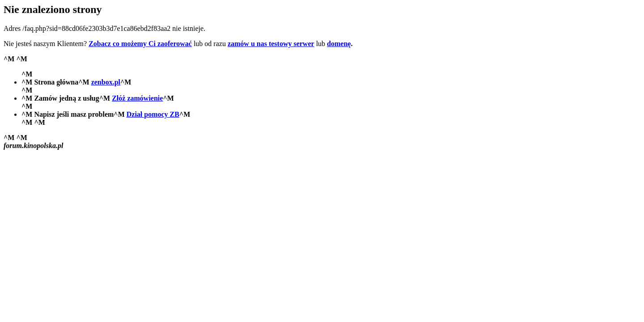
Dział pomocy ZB (153, 114)
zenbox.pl (106, 82)
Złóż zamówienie (137, 98)
